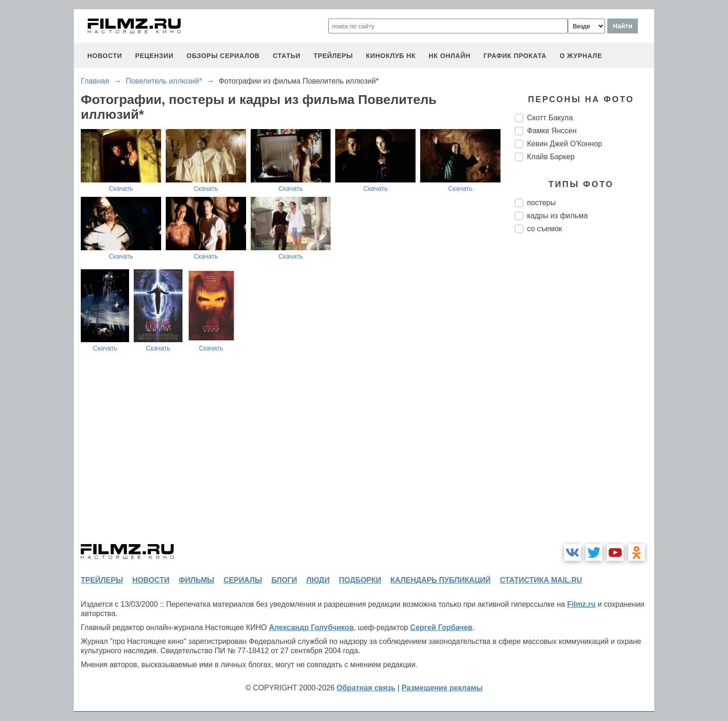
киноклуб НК (391, 56)
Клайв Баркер (551, 157)
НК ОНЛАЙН (449, 56)
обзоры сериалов (223, 56)
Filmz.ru (581, 604)
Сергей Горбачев (441, 627)
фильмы (196, 580)
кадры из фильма (557, 216)
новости (105, 56)
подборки (360, 580)
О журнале (581, 56)
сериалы (243, 580)
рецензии (154, 56)
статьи (286, 56)
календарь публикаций (441, 580)
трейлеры (333, 56)
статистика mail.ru (541, 580)
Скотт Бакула (550, 118)
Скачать (121, 188)
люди (318, 580)
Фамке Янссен (552, 131)
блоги (284, 580)
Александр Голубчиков (311, 627)
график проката (515, 56)
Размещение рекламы (442, 688)
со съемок (544, 229)
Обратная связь (366, 688)
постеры (541, 203)
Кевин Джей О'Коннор (565, 144)
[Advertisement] (585, 396)
